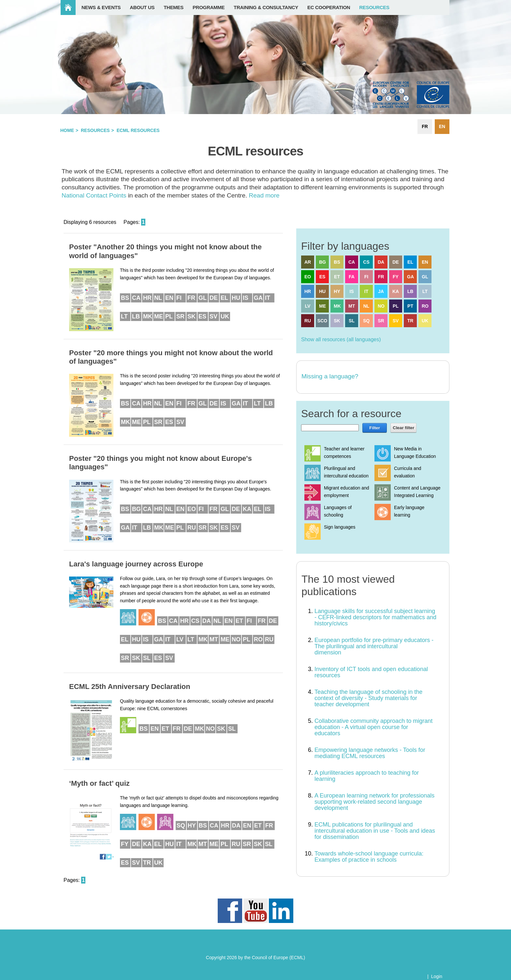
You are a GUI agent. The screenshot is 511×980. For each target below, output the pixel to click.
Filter (375, 428)
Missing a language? (330, 376)
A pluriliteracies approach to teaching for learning (367, 776)
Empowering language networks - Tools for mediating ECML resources (370, 753)
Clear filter (403, 428)
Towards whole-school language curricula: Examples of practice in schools (369, 857)
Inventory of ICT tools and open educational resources (371, 672)
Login (437, 976)
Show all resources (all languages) (341, 339)
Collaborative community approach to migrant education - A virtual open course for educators (373, 727)
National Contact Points (94, 195)
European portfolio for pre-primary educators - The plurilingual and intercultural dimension (374, 646)
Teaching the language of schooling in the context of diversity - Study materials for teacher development (368, 698)
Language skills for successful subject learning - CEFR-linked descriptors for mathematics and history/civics (375, 617)
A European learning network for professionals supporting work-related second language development (374, 802)
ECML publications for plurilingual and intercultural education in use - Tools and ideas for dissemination (375, 831)
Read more (264, 195)
